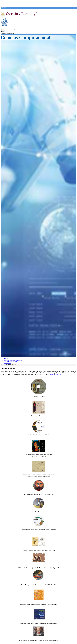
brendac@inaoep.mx (56, 374)
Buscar (3, 31)
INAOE (6, 359)
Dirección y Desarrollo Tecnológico (13, 360)
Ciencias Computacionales (10, 362)
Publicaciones (7, 363)
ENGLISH (3, 8)
